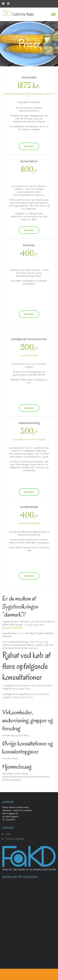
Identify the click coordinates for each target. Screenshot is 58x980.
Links (8, 834)
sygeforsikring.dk (14, 628)
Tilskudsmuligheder (15, 839)
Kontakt (29, 146)
